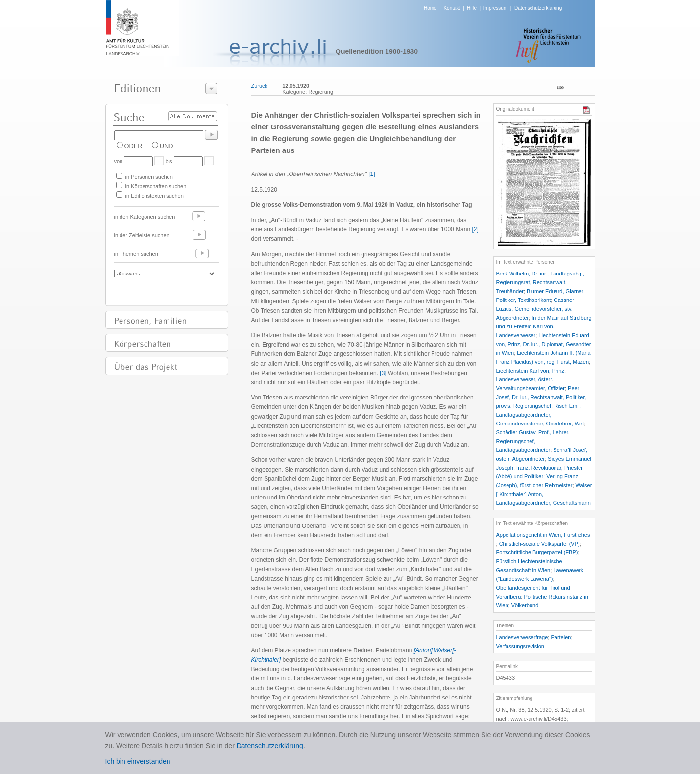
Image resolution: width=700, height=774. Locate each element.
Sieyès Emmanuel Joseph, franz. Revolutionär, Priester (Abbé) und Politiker (544, 468)
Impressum (495, 8)
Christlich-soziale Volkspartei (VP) (540, 544)
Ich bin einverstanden (138, 761)
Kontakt (452, 8)
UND (167, 146)
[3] (383, 373)
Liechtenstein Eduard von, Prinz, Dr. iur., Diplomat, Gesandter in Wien (544, 344)
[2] (475, 229)
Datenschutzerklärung (538, 8)
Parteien (561, 637)
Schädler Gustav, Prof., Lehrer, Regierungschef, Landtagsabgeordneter (533, 441)
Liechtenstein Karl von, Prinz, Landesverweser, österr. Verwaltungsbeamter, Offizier (531, 379)
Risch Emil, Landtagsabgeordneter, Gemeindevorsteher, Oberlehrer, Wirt (540, 415)
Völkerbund (525, 605)
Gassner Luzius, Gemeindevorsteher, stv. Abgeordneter (535, 309)
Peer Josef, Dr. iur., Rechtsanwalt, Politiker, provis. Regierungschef (541, 397)
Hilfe (472, 8)
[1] (372, 174)
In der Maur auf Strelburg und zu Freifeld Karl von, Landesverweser (544, 326)
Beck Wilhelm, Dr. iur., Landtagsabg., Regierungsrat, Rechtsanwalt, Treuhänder (540, 282)
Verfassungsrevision (520, 646)
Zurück (260, 86)
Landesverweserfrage (522, 637)
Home (430, 8)
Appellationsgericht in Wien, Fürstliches (543, 535)
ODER (133, 146)
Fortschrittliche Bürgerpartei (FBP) (537, 552)
